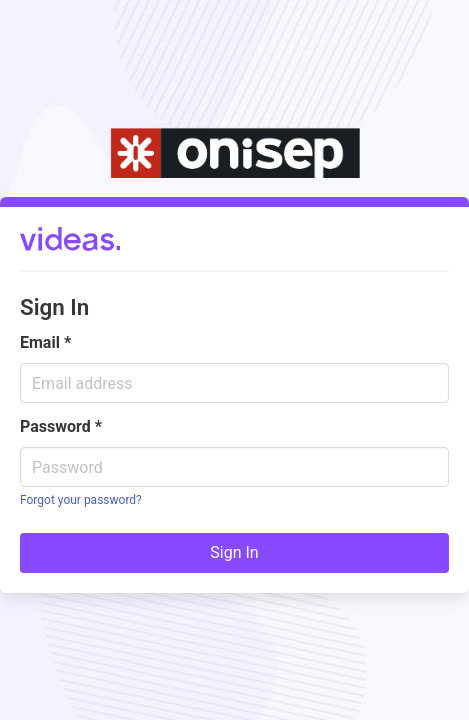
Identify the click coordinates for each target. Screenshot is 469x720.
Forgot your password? (81, 500)
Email (45, 342)
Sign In (234, 552)
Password (61, 426)
